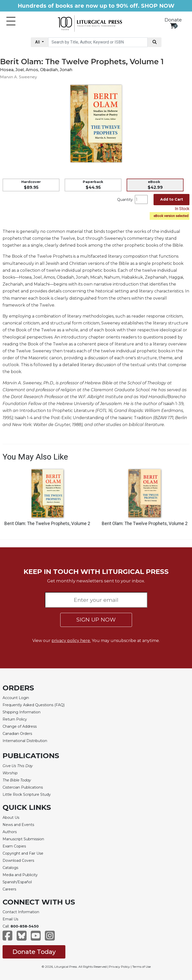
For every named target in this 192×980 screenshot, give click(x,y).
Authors (10, 832)
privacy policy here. (71, 641)
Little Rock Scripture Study (27, 794)
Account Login (16, 698)
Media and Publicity (20, 875)
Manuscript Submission (23, 839)
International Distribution (25, 741)
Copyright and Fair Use (23, 853)
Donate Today (34, 952)
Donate (173, 20)
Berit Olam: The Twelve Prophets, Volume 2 (47, 524)
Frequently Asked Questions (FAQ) (34, 705)
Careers (9, 889)
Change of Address (20, 726)
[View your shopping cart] (173, 26)
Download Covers (18, 861)
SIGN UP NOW (96, 620)
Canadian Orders (17, 734)
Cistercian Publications (23, 787)
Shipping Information (22, 712)
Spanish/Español (17, 882)
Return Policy (15, 719)
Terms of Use (142, 967)
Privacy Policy (119, 967)
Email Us (10, 919)
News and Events (18, 825)
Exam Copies (14, 846)
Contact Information (21, 912)
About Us (11, 818)
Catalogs (10, 868)
